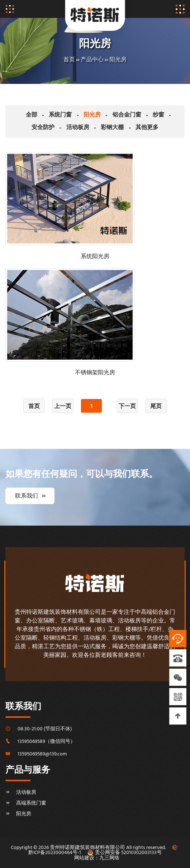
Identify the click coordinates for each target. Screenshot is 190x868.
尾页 (156, 407)
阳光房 (118, 60)
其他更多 (127, 128)
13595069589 (31, 741)
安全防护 (165, 115)
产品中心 (92, 60)
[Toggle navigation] (10, 9)
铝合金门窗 (108, 115)
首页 (69, 60)
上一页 (63, 407)
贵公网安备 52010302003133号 (128, 853)
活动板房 (63, 128)
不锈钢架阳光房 (95, 373)
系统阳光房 (95, 257)
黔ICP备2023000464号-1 (55, 853)
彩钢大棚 (95, 128)
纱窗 (138, 115)
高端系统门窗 (26, 803)
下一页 (127, 407)
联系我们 (30, 496)
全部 (20, 115)
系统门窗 (47, 115)
